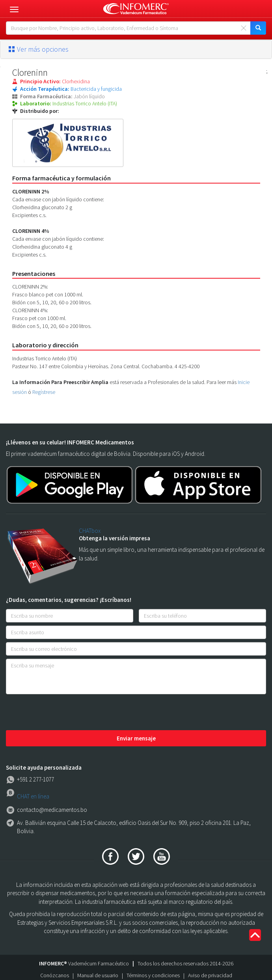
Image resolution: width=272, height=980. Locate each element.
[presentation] (66, 713)
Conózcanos (55, 975)
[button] (136, 49)
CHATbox (90, 531)
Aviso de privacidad (210, 975)
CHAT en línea (33, 796)
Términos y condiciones (153, 975)
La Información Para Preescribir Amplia (60, 382)
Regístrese (44, 392)
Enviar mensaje (136, 738)
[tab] (136, 49)
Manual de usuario (98, 975)
